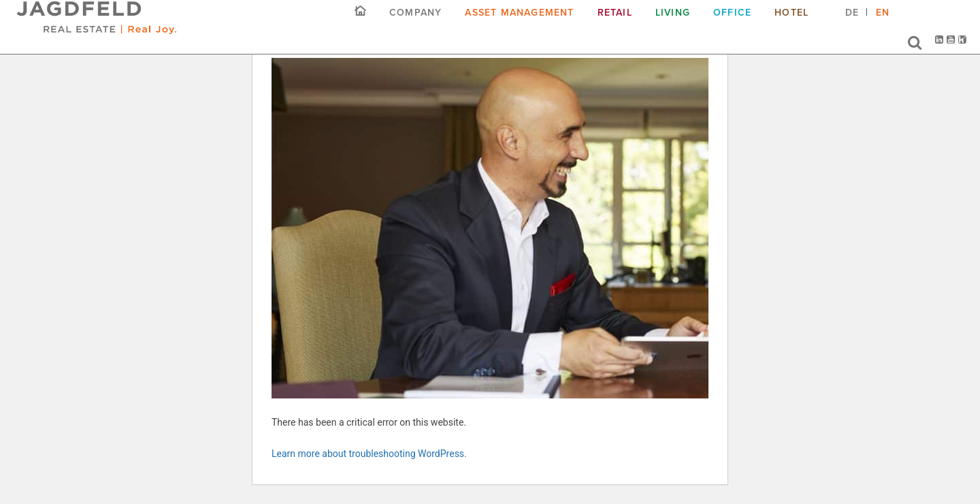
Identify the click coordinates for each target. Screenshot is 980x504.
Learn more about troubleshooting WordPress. (369, 454)
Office (732, 22)
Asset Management (519, 22)
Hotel (791, 22)
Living (673, 22)
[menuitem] (852, 28)
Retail (615, 22)
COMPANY (415, 22)
